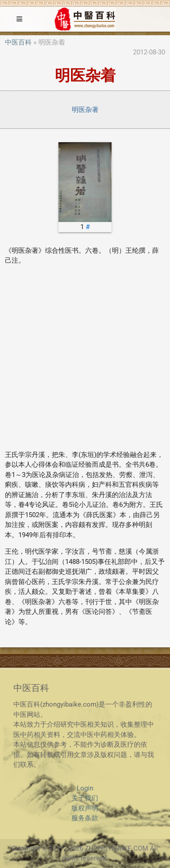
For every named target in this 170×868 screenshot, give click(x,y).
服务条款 (85, 818)
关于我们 (85, 798)
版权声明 (85, 808)
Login (85, 788)
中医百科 (18, 42)
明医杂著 (85, 110)
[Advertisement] (85, 358)
